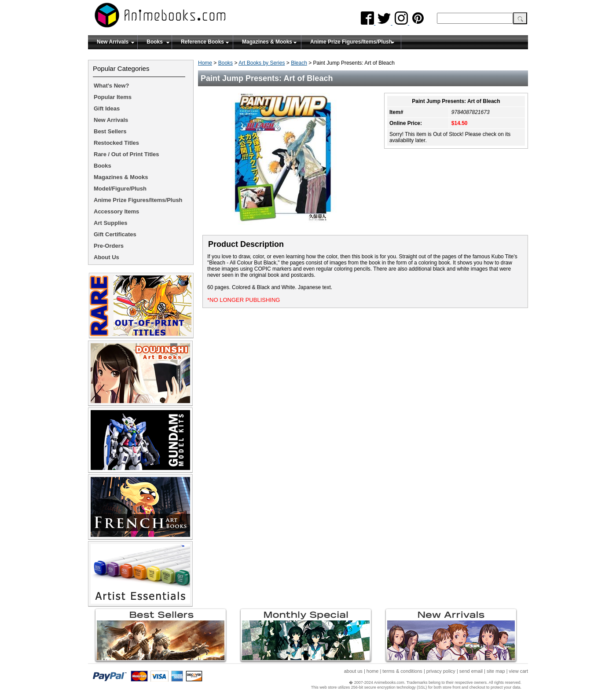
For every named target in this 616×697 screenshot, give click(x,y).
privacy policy (441, 671)
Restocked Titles (116, 143)
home (373, 671)
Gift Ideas (107, 108)
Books (155, 42)
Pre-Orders (109, 246)
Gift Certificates (115, 234)
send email (471, 671)
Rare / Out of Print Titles (126, 154)
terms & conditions (402, 671)
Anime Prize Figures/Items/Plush (351, 42)
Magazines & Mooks (267, 42)
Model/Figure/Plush (120, 189)
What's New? (111, 86)
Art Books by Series (262, 63)
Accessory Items (116, 211)
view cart (519, 671)
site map (496, 671)
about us (353, 671)
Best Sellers (110, 131)
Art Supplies (111, 223)
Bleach (299, 63)
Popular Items (113, 97)
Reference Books (202, 42)
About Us (106, 257)
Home (205, 63)
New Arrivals (113, 42)
